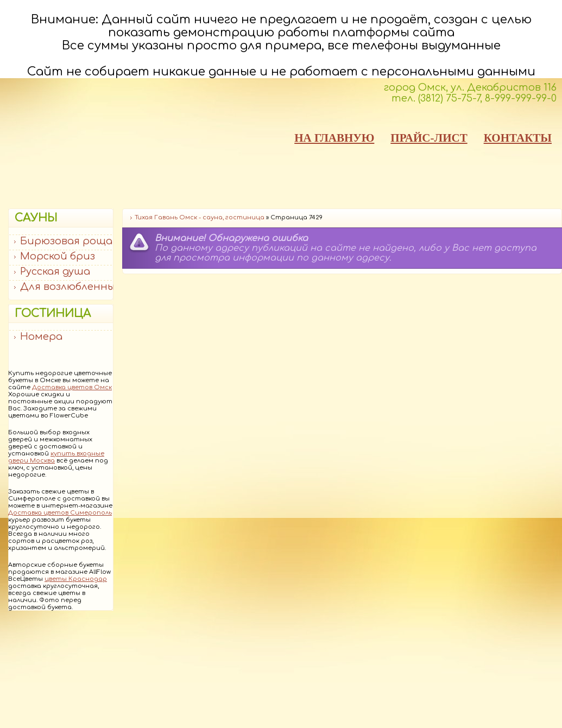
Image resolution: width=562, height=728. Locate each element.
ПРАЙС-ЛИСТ (429, 138)
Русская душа (55, 271)
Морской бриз (58, 256)
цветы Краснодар (76, 579)
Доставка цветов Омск (72, 387)
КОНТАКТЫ (518, 138)
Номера (41, 337)
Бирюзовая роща (66, 241)
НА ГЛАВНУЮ (334, 138)
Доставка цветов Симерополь (60, 513)
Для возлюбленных (70, 287)
